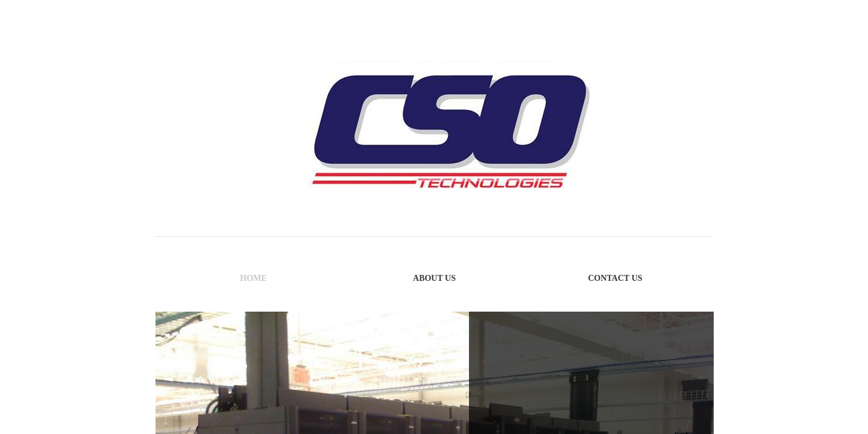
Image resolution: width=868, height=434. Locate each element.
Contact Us (615, 278)
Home (253, 278)
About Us (434, 278)
